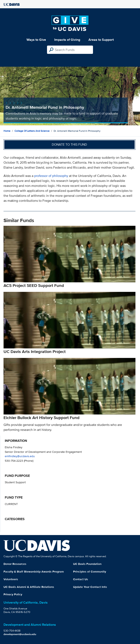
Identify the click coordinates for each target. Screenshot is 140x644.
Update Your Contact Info (90, 587)
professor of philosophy (51, 176)
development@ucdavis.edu (20, 634)
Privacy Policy (13, 594)
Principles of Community (90, 572)
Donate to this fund (69, 144)
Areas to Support (101, 40)
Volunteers (11, 579)
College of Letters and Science (32, 131)
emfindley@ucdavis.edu (20, 456)
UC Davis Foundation (87, 564)
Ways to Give (36, 40)
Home (7, 131)
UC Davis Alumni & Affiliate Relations (29, 587)
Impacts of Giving (67, 40)
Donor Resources (15, 564)
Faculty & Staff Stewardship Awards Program (34, 572)
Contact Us (81, 579)
